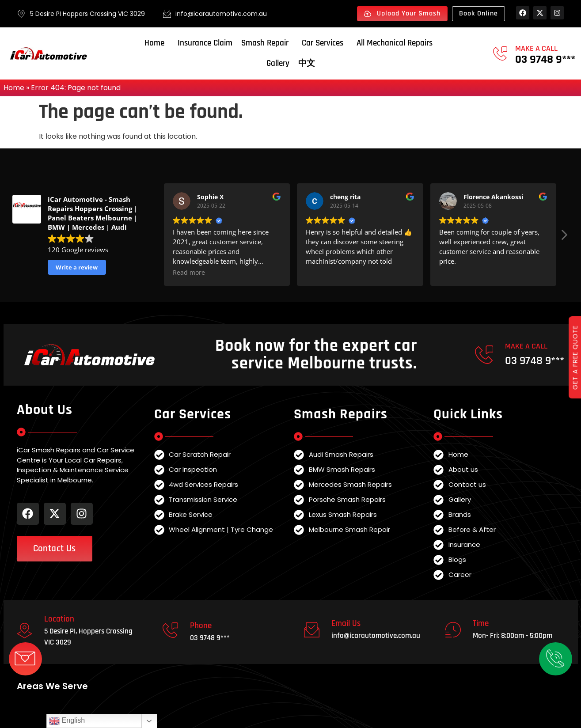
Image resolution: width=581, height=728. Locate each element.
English (67, 721)
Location (59, 619)
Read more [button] (189, 273)
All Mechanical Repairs (397, 43)
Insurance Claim (205, 43)
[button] (564, 237)
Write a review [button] (77, 267)
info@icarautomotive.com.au (376, 636)
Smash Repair (267, 43)
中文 (307, 63)
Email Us (346, 624)
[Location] (25, 631)
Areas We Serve (52, 686)
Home (157, 43)
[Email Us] (312, 630)
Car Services (325, 43)
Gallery (278, 63)
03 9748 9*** (545, 59)
